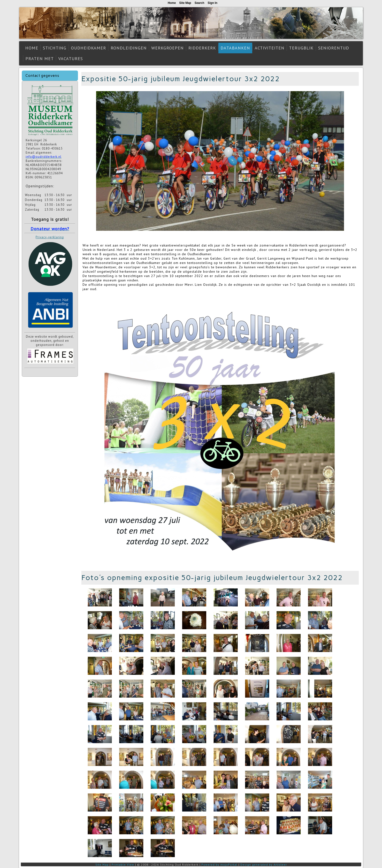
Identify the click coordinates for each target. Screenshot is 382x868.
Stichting (55, 48)
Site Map (102, 864)
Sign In (213, 3)
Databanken (235, 48)
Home (32, 48)
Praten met (40, 59)
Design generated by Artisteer (264, 864)
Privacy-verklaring (50, 237)
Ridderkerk (202, 48)
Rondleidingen (129, 48)
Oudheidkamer (88, 48)
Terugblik (301, 48)
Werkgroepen (168, 48)
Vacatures (71, 59)
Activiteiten (270, 48)
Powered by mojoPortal (219, 864)
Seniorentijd (334, 48)
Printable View (123, 864)
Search (199, 3)
